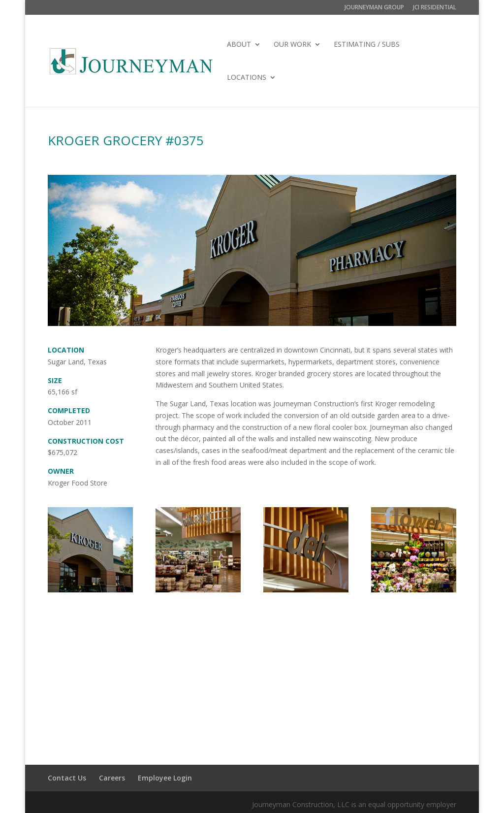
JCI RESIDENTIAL (435, 8)
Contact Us (67, 778)
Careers (112, 778)
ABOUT (239, 45)
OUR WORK (292, 45)
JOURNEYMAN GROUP (374, 8)
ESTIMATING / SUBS (367, 45)
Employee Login (165, 778)
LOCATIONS (247, 78)
